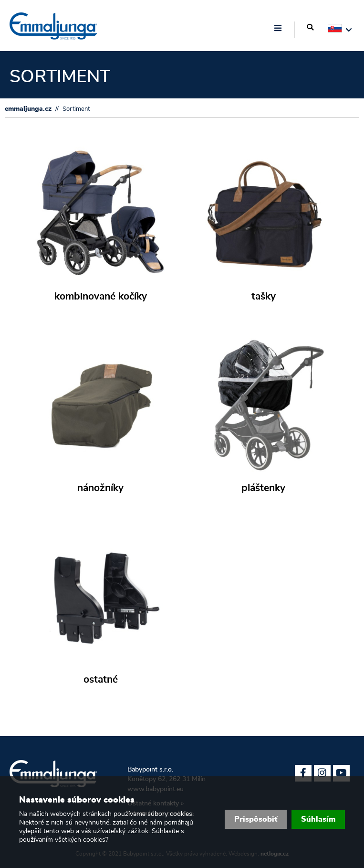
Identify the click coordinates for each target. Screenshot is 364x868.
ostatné (101, 680)
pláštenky (263, 488)
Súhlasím (318, 819)
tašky (264, 297)
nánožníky (100, 488)
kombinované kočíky (101, 297)
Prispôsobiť (256, 819)
